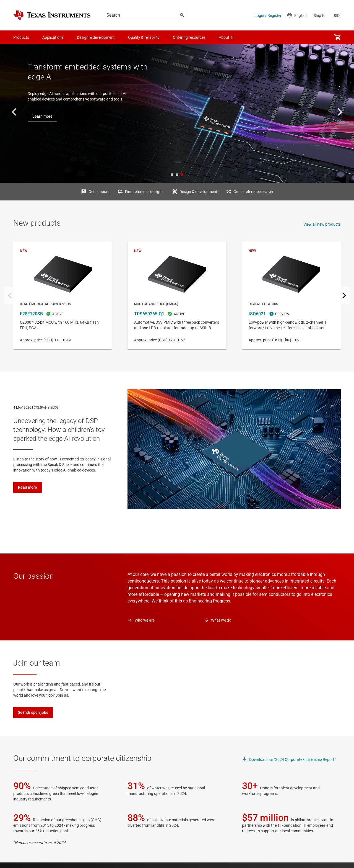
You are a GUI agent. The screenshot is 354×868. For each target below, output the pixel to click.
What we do (221, 620)
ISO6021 (291, 295)
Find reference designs (144, 192)
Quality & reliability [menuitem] (144, 37)
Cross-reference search (253, 192)
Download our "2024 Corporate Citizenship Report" (292, 759)
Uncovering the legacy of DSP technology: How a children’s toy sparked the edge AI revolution (59, 430)
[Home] (52, 15)
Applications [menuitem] (53, 37)
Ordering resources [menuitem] (189, 37)
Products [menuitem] (21, 37)
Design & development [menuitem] (96, 37)
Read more (28, 487)
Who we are (145, 620)
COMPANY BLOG (46, 408)
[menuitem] (337, 37)
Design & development (198, 192)
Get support (99, 192)
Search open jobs (33, 712)
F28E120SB (63, 295)
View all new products (322, 224)
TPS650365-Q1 (177, 295)
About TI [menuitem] (226, 37)
